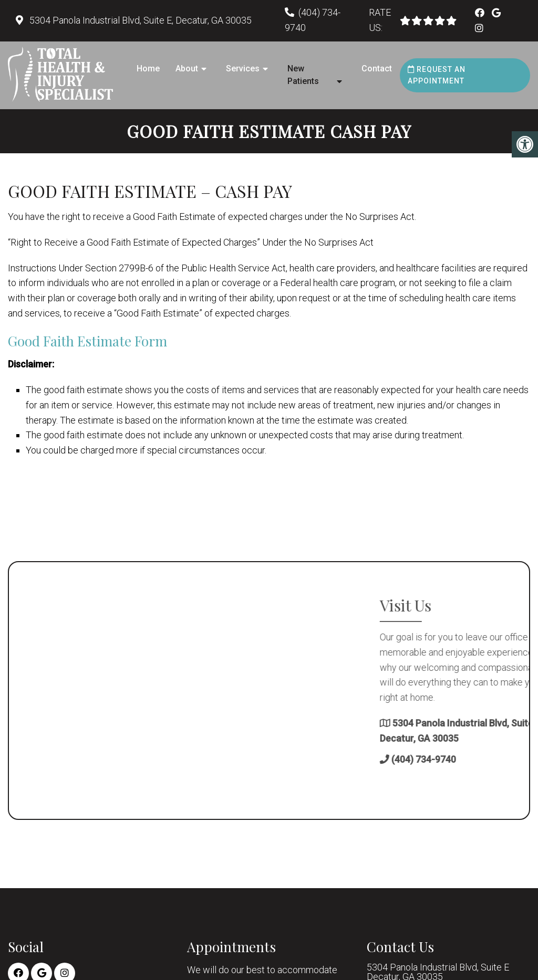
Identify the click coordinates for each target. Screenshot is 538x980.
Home (148, 69)
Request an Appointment (437, 75)
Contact (377, 69)
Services (243, 69)
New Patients (303, 75)
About (187, 69)
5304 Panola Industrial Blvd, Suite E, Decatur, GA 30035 (139, 20)
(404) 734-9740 (501, 759)
